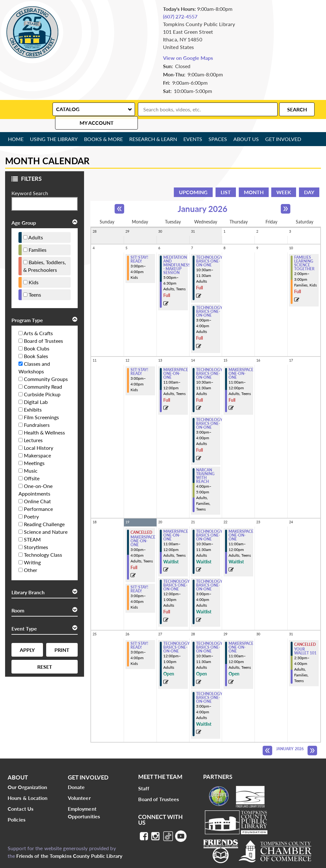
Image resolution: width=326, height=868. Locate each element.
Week (284, 179)
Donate (76, 774)
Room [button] (18, 597)
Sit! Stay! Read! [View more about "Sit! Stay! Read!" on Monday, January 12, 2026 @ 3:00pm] (139, 359)
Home (16, 126)
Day (309, 179)
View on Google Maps (188, 58)
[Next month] (286, 196)
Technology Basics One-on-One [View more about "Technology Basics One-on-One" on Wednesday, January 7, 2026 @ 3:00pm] (209, 299)
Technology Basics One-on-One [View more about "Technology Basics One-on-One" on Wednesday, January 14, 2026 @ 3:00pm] (209, 411)
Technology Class (43, 542)
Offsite (32, 465)
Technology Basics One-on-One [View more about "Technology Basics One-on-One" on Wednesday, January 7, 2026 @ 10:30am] (209, 248)
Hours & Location (28, 785)
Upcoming (193, 179)
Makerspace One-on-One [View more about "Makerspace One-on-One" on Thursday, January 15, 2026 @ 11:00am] (241, 361)
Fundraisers (37, 412)
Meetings (34, 450)
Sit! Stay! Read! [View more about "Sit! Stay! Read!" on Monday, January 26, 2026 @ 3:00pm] (139, 632)
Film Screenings (41, 404)
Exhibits (33, 396)
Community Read (43, 374)
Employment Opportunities (84, 799)
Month (254, 179)
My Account (296, 109)
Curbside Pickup (42, 381)
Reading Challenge (44, 511)
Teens (35, 282)
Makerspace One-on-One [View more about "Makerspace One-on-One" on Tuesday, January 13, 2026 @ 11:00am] (176, 361)
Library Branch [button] (28, 579)
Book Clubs (37, 335)
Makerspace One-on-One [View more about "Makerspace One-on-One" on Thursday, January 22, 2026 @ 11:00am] (241, 522)
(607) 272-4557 (180, 16)
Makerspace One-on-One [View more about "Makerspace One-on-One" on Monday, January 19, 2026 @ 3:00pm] (143, 528)
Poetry (31, 503)
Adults (36, 224)
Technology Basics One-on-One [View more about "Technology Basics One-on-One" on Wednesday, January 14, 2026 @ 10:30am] (209, 361)
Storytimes (36, 534)
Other (31, 557)
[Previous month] (119, 196)
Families (38, 237)
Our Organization (28, 774)
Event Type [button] (24, 615)
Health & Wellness (44, 419)
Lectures (33, 427)
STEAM (32, 526)
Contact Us (21, 796)
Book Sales (36, 343)
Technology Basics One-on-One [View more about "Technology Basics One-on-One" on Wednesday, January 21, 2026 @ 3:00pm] (209, 572)
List (226, 179)
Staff (144, 775)
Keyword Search (30, 180)
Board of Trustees (43, 328)
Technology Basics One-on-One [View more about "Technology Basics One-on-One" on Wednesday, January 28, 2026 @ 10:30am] (209, 634)
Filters (25, 168)
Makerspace (37, 442)
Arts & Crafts (38, 320)
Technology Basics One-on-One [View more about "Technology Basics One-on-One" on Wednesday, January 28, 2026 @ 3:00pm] (209, 685)
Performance (38, 496)
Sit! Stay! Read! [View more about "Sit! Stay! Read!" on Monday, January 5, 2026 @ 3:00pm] (139, 246)
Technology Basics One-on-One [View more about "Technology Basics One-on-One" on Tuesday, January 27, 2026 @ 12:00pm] (177, 634)
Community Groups (46, 366)
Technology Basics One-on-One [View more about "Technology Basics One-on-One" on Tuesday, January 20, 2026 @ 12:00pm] (177, 572)
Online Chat (37, 488)
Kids (34, 269)
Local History (39, 435)
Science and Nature (46, 519)
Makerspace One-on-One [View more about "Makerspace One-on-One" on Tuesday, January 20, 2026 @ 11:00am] (176, 522)
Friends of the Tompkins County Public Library (69, 843)
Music (31, 458)
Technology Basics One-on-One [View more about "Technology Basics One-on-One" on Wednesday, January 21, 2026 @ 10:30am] (209, 522)
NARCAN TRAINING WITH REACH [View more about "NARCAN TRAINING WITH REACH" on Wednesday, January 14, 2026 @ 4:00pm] (205, 463)
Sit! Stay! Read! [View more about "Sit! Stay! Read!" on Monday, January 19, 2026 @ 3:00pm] (139, 576)
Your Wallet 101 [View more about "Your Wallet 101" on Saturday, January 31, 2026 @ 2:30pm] (305, 638)
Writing (32, 549)
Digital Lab (36, 389)
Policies (17, 806)
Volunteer (79, 785)
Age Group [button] (24, 210)
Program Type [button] (27, 307)
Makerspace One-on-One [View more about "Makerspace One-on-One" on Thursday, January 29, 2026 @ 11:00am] (241, 634)
